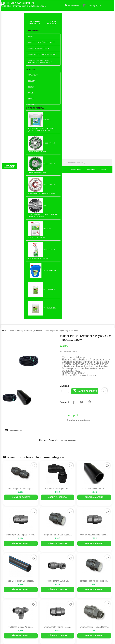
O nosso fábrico (9, 508)
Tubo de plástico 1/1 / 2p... (94, 197)
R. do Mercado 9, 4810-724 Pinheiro (17, 3)
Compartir (74, 110)
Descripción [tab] (73, 124)
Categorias (63, 24)
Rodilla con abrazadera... (21, 381)
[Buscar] (73, 17)
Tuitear (82, 110)
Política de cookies (40, 533)
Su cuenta (95, 500)
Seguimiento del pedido (99, 504)
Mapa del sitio (8, 514)
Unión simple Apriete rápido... (21, 197)
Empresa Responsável (41, 521)
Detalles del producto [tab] (78, 128)
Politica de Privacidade (42, 527)
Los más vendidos (39, 505)
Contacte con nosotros (12, 511)
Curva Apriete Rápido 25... (57, 197)
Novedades (36, 502)
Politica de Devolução (41, 530)
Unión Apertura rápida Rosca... (21, 243)
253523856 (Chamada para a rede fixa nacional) (23, 6)
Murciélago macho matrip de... (58, 428)
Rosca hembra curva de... (57, 289)
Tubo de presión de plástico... (21, 289)
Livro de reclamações (41, 517)
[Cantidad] (63, 99)
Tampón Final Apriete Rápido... (57, 243)
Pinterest (89, 110)
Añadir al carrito (85, 99)
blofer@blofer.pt (68, 529)
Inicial (29, 20)
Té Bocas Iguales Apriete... (21, 335)
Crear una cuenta (97, 511)
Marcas (75, 24)
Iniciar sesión (95, 508)
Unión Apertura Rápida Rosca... (94, 335)
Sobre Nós (7, 504)
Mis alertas (94, 514)
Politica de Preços (39, 524)
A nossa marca (47, 24)
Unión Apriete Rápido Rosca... (94, 243)
